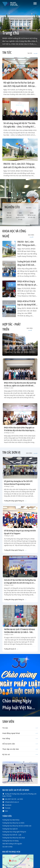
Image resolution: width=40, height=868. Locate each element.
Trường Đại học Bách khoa (11, 820)
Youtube (8, 808)
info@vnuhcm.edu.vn (12, 802)
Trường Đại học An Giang (10, 841)
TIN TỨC (32, 53)
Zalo (6, 811)
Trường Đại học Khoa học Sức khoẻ (14, 838)
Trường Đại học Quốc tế (10, 829)
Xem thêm (31, 208)
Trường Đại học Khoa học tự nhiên (13, 823)
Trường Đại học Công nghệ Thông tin (14, 832)
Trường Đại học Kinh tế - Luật (12, 835)
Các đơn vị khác (7, 847)
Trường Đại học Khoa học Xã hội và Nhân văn (17, 826)
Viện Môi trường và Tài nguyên (12, 844)
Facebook (8, 805)
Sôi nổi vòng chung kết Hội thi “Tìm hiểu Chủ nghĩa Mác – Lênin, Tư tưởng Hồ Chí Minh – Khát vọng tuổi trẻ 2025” (20, 127)
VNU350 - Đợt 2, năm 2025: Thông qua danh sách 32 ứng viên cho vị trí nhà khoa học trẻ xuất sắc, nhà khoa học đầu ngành (20, 167)
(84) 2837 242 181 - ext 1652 (14, 799)
